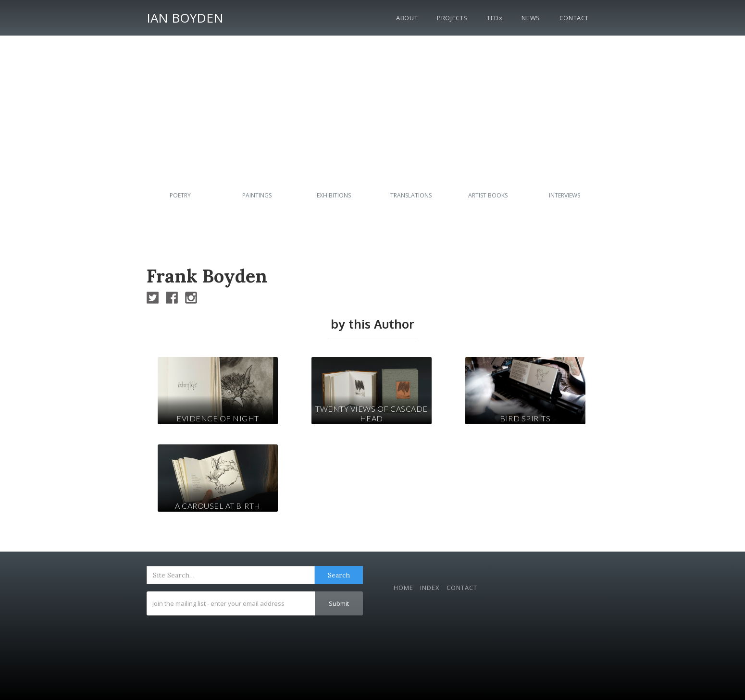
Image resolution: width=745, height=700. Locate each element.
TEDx (495, 18)
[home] (185, 16)
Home (404, 588)
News (531, 18)
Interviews (565, 195)
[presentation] (220, 639)
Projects (452, 18)
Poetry (180, 195)
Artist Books (488, 195)
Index (430, 588)
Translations (411, 195)
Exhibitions (334, 195)
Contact (574, 18)
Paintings (257, 195)
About (407, 18)
